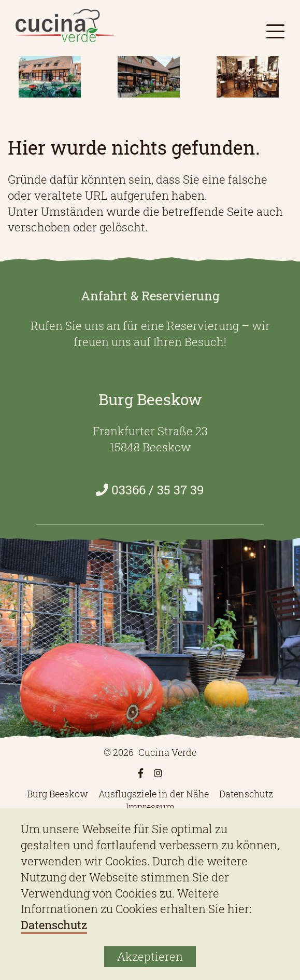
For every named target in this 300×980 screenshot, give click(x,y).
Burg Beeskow (58, 794)
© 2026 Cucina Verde (150, 752)
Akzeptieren (150, 956)
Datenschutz (246, 794)
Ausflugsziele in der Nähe (154, 794)
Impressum (150, 807)
